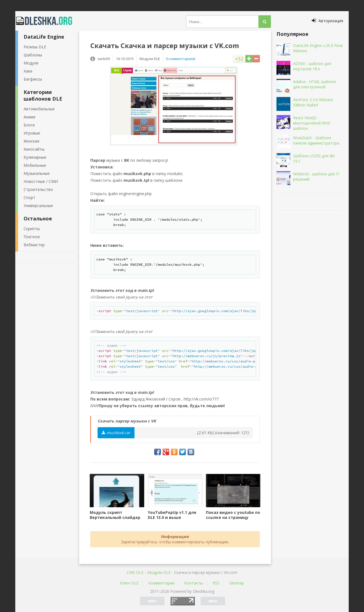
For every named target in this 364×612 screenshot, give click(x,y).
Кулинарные (35, 157)
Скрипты (32, 229)
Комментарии (161, 583)
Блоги (29, 125)
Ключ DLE (129, 583)
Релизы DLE (35, 47)
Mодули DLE (159, 572)
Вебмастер (34, 245)
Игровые (32, 133)
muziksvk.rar (116, 433)
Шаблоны (33, 55)
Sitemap (237, 583)
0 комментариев (181, 59)
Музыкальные (37, 173)
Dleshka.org (47, 21)
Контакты (194, 583)
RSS (216, 583)
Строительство (38, 189)
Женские (32, 141)
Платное (32, 237)
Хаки (28, 71)
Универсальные (38, 206)
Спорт (29, 197)
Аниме (30, 117)
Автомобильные (39, 109)
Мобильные (35, 165)
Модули (31, 63)
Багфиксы (33, 79)
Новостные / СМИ (41, 181)
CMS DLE (135, 572)
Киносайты (34, 149)
